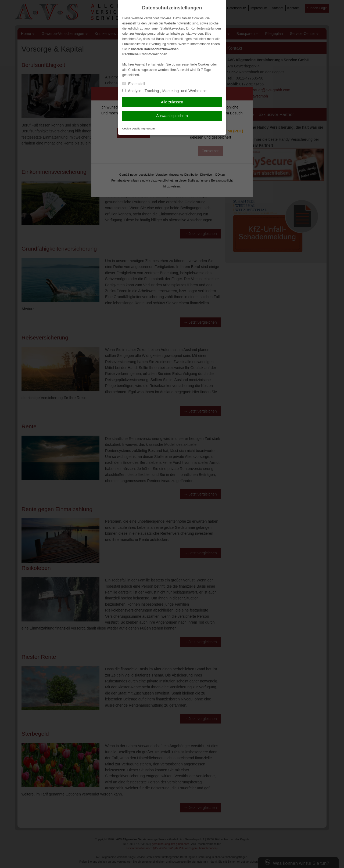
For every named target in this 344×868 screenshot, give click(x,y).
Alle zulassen (172, 102)
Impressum (148, 129)
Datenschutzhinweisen (161, 49)
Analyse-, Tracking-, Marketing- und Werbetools (165, 91)
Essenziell (134, 84)
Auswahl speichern (172, 116)
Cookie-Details (131, 129)
